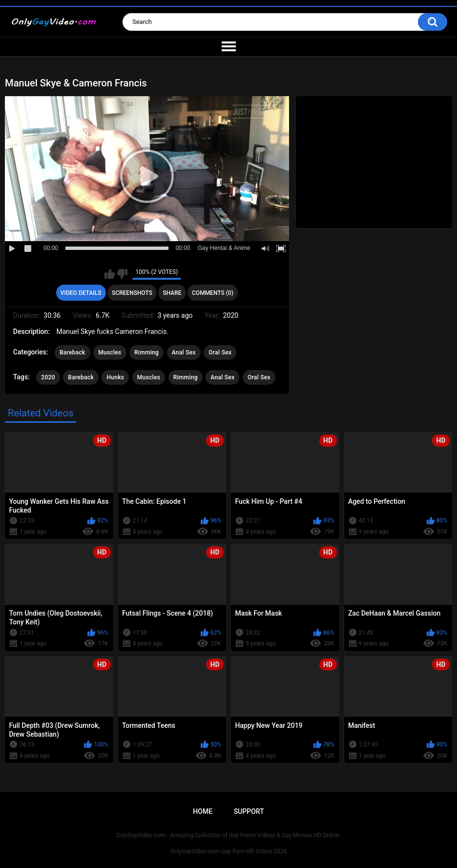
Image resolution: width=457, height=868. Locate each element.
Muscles (110, 352)
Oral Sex (220, 352)
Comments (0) (213, 293)
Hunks (115, 377)
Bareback (73, 352)
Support (249, 811)
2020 (48, 377)
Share (172, 293)
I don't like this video (122, 274)
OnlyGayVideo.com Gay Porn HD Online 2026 (228, 851)
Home (203, 811)
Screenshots (132, 293)
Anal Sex (184, 352)
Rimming (146, 352)
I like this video (110, 274)
